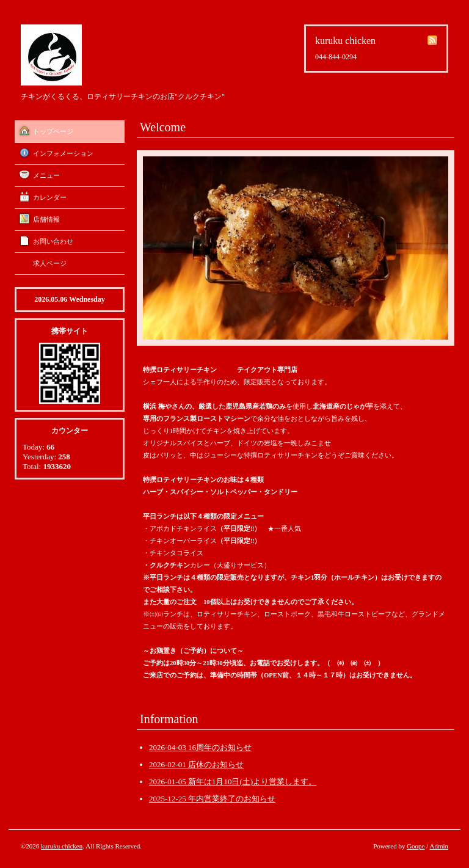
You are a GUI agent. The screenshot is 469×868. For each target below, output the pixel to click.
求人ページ (50, 263)
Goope (416, 846)
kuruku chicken (62, 846)
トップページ (53, 131)
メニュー (46, 175)
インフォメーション (63, 153)
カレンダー (50, 197)
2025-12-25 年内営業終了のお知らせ (212, 799)
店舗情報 (46, 219)
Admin (439, 846)
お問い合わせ (53, 241)
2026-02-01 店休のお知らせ (196, 764)
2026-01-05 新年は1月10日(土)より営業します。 (233, 782)
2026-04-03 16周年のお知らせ (200, 747)
